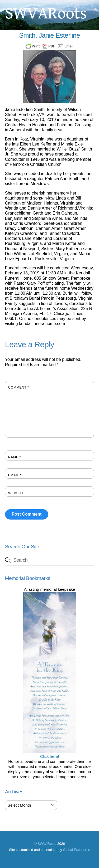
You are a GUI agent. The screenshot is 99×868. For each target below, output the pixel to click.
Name (15, 457)
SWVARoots (47, 844)
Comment (19, 387)
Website (16, 493)
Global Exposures (77, 850)
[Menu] (89, 7)
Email (15, 475)
